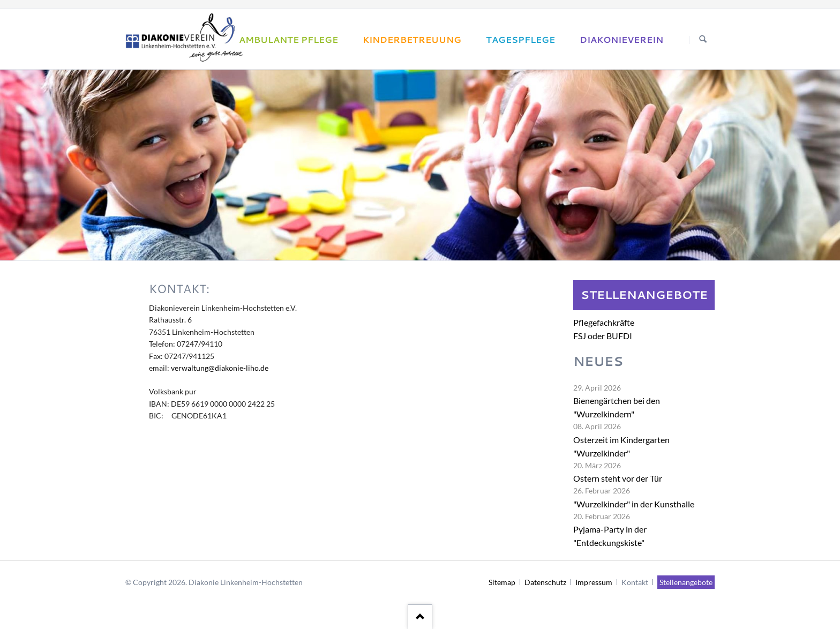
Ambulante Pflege (288, 40)
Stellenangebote (686, 582)
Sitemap (502, 582)
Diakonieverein (621, 40)
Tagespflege (520, 40)
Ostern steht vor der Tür (618, 478)
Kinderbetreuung (412, 40)
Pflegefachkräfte (604, 322)
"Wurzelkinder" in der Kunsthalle (634, 504)
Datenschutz (545, 582)
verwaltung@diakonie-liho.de (220, 368)
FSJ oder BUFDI (603, 336)
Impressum (594, 582)
